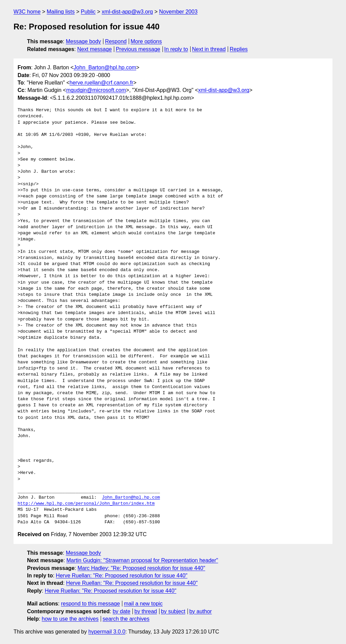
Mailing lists (61, 12)
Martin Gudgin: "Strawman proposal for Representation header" (142, 560)
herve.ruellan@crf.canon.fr (102, 83)
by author (201, 611)
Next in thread (209, 49)
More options (146, 41)
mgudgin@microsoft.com (96, 90)
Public (88, 12)
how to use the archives (70, 619)
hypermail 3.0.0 (107, 632)
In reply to (176, 49)
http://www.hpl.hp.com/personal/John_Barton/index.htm (86, 504)
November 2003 (178, 12)
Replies (239, 49)
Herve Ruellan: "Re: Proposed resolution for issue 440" (121, 576)
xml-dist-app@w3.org (127, 12)
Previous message (138, 49)
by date (121, 611)
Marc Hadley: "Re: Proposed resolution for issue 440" (141, 568)
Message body (83, 41)
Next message (95, 49)
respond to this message (90, 604)
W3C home (27, 12)
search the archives (126, 619)
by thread (146, 611)
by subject (173, 611)
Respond (116, 41)
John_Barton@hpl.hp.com (105, 67)
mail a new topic (143, 604)
